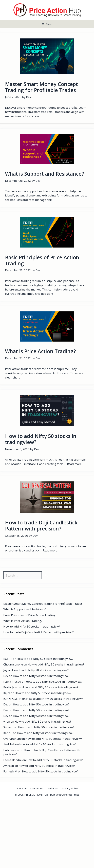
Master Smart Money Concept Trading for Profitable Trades (41, 87)
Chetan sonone (13, 664)
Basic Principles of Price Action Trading (42, 260)
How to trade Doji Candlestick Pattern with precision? (41, 526)
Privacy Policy (70, 788)
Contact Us (37, 788)
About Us (22, 788)
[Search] (46, 575)
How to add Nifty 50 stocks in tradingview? (41, 439)
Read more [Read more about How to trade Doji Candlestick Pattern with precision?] (50, 550)
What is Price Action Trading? (40, 351)
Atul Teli (9, 744)
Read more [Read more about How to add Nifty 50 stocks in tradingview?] (74, 464)
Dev (6, 676)
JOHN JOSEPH (12, 699)
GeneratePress (70, 795)
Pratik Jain (10, 687)
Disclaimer (53, 788)
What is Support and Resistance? (44, 174)
